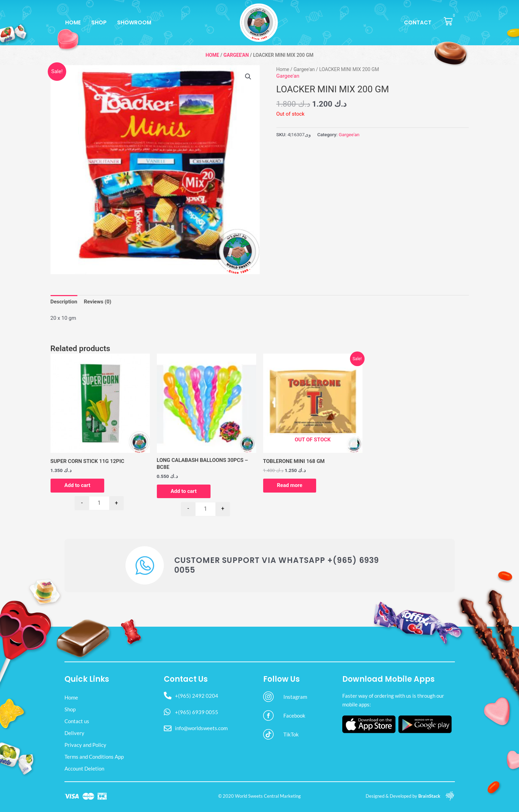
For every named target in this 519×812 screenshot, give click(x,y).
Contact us (77, 721)
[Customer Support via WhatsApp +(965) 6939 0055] (145, 565)
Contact (418, 22)
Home (73, 22)
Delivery (74, 733)
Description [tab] (64, 302)
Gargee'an (236, 55)
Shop (99, 22)
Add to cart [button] (78, 485)
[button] (248, 77)
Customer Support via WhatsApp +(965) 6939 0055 (277, 565)
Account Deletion (84, 768)
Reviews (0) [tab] (97, 302)
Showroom (134, 22)
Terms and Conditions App (94, 757)
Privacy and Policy (85, 745)
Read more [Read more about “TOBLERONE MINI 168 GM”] (290, 485)
